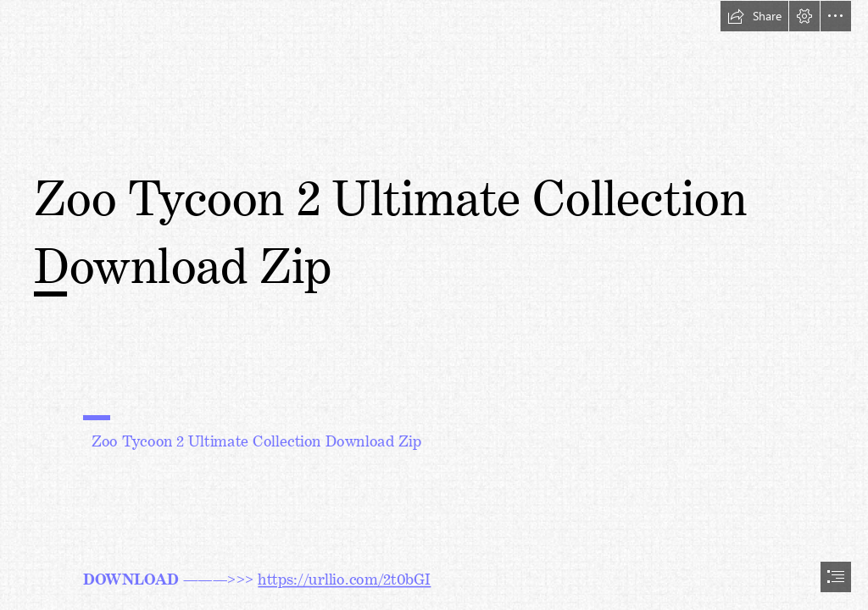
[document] (434, 305)
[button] (754, 16)
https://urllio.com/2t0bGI (344, 576)
